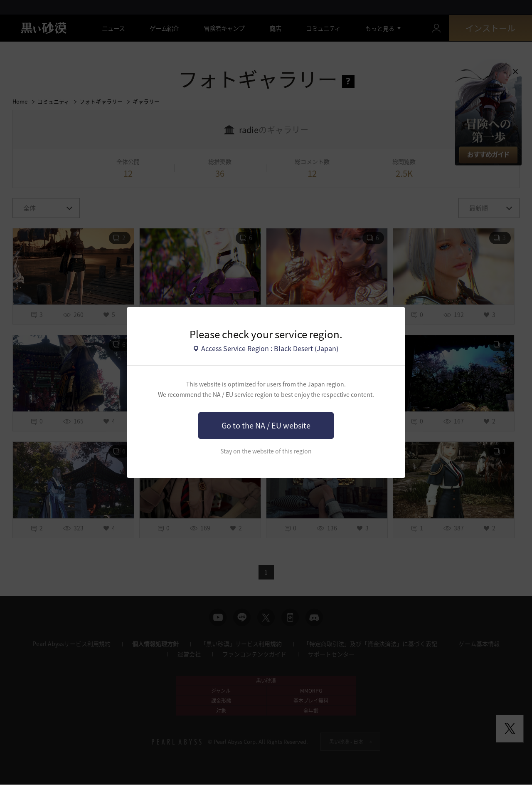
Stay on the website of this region (266, 451)
